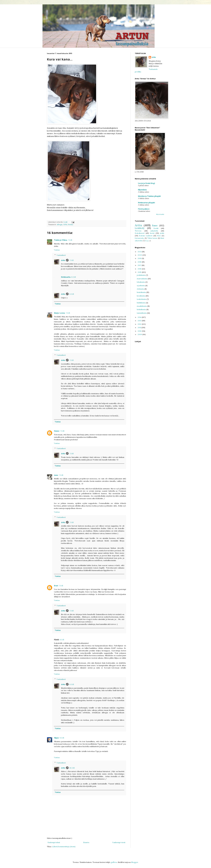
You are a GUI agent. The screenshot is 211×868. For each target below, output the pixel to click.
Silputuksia (142, 190)
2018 (140, 262)
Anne (56, 475)
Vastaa (57, 250)
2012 (140, 324)
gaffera (114, 862)
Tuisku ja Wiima (61, 240)
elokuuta (141, 289)
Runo (159, 236)
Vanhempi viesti (119, 842)
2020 (140, 255)
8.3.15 (74, 277)
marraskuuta (142, 279)
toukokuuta (142, 299)
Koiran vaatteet (146, 236)
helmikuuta (142, 309)
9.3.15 (62, 738)
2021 (140, 252)
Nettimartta (66, 277)
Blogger (135, 862)
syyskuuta (141, 285)
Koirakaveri (140, 233)
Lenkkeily (140, 228)
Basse (155, 226)
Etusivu (86, 842)
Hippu (56, 738)
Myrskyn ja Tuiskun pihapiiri (149, 196)
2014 (140, 317)
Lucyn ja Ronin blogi (146, 183)
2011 (139, 327)
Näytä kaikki (160, 214)
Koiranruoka (139, 238)
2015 (140, 272)
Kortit (156, 228)
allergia (60, 225)
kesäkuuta (141, 296)
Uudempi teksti (54, 842)
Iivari (56, 586)
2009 (140, 334)
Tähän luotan (152, 238)
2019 (140, 258)
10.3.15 (72, 768)
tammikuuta (142, 313)
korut (152, 233)
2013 (140, 321)
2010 (140, 331)
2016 (140, 269)
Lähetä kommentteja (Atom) (64, 847)
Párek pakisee (144, 209)
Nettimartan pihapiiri (146, 203)
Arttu (65, 225)
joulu (162, 233)
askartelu (154, 231)
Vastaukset (61, 255)
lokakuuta (141, 282)
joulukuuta (141, 275)
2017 (140, 265)
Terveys (138, 231)
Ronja (147, 241)
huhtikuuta (141, 303)
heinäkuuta (142, 292)
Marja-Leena (59, 313)
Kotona (71, 225)
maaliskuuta (142, 306)
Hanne (57, 431)
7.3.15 (70, 240)
